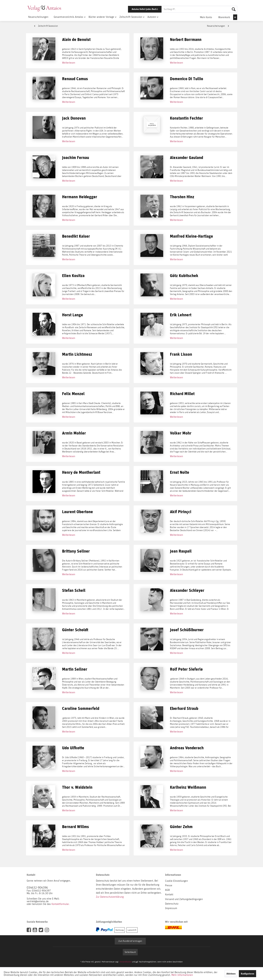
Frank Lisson (181, 354)
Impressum (171, 908)
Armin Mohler (74, 433)
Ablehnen (231, 974)
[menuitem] (178, 9)
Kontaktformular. (60, 904)
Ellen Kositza (73, 276)
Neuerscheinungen (218, 26)
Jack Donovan (74, 118)
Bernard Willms (75, 827)
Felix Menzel (73, 394)
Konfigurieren (247, 974)
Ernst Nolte (180, 472)
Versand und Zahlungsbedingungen (184, 899)
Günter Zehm (181, 827)
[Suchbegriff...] (200, 9)
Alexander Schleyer (187, 591)
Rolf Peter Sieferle (186, 669)
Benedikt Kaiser (76, 236)
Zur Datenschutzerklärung (110, 897)
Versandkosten (125, 962)
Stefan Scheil (74, 591)
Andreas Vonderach (187, 748)
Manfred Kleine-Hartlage (191, 236)
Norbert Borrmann (186, 40)
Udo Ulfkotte (73, 748)
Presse (169, 885)
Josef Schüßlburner (187, 630)
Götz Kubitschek (184, 276)
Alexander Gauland (187, 158)
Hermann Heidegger (80, 197)
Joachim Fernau (76, 158)
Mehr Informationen (182, 975)
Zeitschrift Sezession (46, 26)
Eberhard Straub (184, 709)
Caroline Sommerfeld (81, 709)
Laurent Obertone (77, 512)
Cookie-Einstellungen (176, 881)
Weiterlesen (69, 63)
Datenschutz (172, 904)
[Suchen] (234, 9)
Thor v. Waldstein (77, 787)
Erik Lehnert (181, 315)
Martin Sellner (75, 669)
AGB (167, 890)
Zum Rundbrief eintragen (130, 941)
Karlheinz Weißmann (188, 787)
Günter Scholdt (75, 630)
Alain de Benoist (76, 40)
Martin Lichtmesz (77, 354)
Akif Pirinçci (181, 512)
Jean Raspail (181, 551)
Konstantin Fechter (186, 118)
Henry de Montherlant (81, 472)
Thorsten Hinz (182, 197)
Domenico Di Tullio (187, 79)
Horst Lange (73, 315)
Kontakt (169, 894)
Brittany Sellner (76, 551)
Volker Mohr (181, 433)
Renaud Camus (75, 79)
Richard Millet (182, 394)
